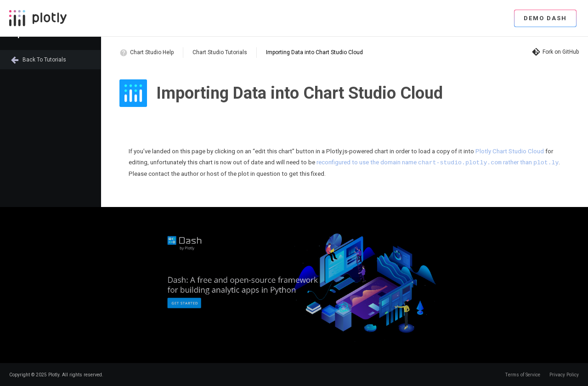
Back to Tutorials (44, 60)
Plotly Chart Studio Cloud (510, 151)
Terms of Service (523, 374)
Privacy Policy (564, 374)
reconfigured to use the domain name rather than (438, 162)
